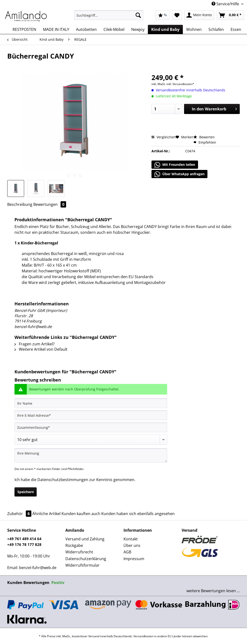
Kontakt (131, 539)
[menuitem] (109, 17)
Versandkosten (143, 636)
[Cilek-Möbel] (114, 29)
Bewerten (204, 137)
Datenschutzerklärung (86, 559)
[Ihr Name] (91, 403)
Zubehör (20, 514)
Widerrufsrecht (79, 552)
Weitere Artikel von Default (41, 349)
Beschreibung (20, 204)
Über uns (132, 545)
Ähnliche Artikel (46, 514)
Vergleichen (164, 137)
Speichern (26, 492)
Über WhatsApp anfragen (179, 174)
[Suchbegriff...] (109, 15)
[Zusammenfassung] (91, 427)
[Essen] (236, 29)
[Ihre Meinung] (91, 455)
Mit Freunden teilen (175, 165)
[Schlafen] (216, 29)
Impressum (134, 559)
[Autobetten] (86, 29)
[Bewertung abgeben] (91, 440)
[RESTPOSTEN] (24, 29)
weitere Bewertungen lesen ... (213, 591)
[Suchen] (138, 15)
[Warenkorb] (230, 15)
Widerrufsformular (82, 565)
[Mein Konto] (199, 15)
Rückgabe (74, 545)
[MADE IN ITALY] (56, 29)
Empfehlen (205, 142)
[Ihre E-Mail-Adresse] (91, 415)
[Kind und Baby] (165, 29)
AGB (127, 552)
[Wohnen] (194, 29)
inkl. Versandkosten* (180, 84)
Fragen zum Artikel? (34, 344)
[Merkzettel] (177, 15)
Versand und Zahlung (85, 539)
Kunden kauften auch (81, 514)
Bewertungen (50, 204)
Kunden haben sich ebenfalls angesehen (138, 514)
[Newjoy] (138, 29)
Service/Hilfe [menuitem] (226, 4)
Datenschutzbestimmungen (63, 480)
